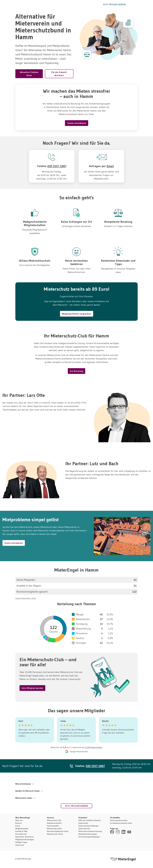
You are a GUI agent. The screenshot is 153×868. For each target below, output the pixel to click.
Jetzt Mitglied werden (114, 4)
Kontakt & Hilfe (21, 831)
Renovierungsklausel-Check (58, 831)
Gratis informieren (14, 543)
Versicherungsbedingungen (89, 837)
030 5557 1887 (91, 4)
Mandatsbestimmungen (88, 834)
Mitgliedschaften (22, 829)
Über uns (19, 820)
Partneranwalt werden (119, 820)
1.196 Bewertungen (94, 747)
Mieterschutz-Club (54, 820)
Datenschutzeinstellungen (89, 826)
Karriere (19, 823)
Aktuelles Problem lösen (29, 74)
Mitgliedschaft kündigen (25, 839)
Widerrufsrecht (84, 829)
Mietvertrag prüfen (54, 829)
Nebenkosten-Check (55, 834)
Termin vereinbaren (77, 123)
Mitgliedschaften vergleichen (77, 314)
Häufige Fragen (21, 842)
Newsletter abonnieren (24, 837)
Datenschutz (83, 823)
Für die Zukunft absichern (59, 74)
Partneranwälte (53, 826)
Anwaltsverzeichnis (54, 823)
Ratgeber (74, 4)
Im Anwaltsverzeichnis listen (121, 823)
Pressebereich (21, 834)
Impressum (20, 845)
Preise (18, 826)
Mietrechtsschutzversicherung (90, 831)
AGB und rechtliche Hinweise (90, 820)
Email (110, 166)
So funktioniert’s (58, 4)
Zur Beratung (76, 371)
